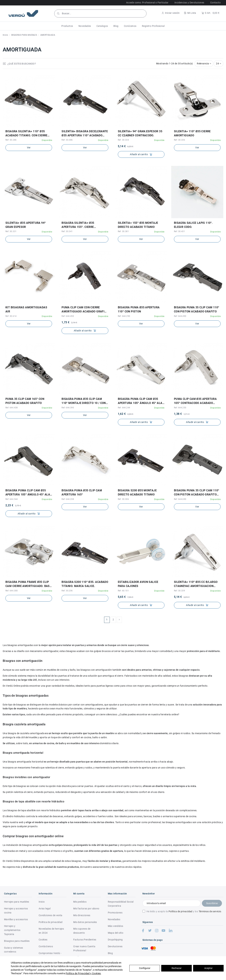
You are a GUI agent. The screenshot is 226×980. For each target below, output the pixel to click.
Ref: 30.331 (11, 231)
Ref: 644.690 (180, 499)
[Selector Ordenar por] (204, 64)
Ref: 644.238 (68, 499)
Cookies (43, 940)
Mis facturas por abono (86, 909)
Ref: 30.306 (123, 499)
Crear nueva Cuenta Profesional (84, 948)
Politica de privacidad (51, 922)
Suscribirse (212, 903)
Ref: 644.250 (180, 408)
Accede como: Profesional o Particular (147, 3)
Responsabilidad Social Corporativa (121, 904)
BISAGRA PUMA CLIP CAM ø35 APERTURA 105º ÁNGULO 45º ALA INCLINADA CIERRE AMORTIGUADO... (140, 401)
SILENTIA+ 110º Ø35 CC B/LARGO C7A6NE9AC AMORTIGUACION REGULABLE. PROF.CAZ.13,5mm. (196, 584)
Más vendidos (116, 926)
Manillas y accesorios (16, 919)
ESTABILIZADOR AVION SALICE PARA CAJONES (138, 584)
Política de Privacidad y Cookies (83, 973)
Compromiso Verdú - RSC (50, 955)
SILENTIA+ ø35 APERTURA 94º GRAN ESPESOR (26, 225)
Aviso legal (45, 909)
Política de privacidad (180, 911)
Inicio (42, 902)
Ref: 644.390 (68, 408)
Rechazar (177, 968)
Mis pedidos (80, 902)
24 (219, 63)
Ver (29, 148)
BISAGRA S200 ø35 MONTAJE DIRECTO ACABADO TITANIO (137, 492)
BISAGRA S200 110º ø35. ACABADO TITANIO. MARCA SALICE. (85, 584)
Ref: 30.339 (179, 591)
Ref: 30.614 (11, 316)
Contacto (215, 3)
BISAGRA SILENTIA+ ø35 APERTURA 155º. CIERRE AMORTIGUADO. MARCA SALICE (82, 225)
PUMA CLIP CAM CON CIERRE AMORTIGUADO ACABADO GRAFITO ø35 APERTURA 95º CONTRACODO (85, 310)
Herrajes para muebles (17, 902)
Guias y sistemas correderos (13, 950)
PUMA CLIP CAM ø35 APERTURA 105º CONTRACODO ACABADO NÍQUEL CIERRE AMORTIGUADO (195, 401)
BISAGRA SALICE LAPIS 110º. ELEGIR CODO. (193, 225)
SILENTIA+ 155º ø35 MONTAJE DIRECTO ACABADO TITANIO (138, 225)
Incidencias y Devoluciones (189, 3)
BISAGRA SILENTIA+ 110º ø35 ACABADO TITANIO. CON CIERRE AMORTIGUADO (26, 134)
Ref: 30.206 (67, 591)
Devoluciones (115, 946)
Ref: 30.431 (179, 231)
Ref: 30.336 (179, 140)
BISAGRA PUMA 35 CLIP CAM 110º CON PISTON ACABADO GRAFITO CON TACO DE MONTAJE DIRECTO (197, 493)
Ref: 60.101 (123, 591)
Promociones (115, 913)
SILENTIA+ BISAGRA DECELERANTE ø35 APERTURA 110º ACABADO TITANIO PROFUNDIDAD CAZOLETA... (85, 134)
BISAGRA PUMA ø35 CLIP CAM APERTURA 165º (82, 492)
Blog (110, 953)
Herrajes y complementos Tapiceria (12, 930)
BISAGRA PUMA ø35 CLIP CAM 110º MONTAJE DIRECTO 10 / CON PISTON (84, 401)
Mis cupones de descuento (82, 931)
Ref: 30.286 (11, 140)
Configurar (145, 968)
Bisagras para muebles (17, 941)
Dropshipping (115, 940)
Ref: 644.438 (12, 408)
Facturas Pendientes (85, 940)
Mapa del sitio (116, 933)
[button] (67, 26)
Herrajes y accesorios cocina (16, 911)
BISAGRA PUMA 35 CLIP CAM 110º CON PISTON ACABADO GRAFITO (197, 309)
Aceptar (208, 968)
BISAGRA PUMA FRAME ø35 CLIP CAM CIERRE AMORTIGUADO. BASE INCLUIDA (28, 584)
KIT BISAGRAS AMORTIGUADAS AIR (26, 309)
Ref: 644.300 (12, 591)
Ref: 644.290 (124, 316)
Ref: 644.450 (68, 316)
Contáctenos (46, 946)
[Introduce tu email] (171, 903)
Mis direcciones (82, 915)
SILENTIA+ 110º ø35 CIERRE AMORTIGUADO (192, 133)
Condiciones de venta (51, 915)
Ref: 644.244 (124, 408)
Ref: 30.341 (67, 231)
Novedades (114, 919)
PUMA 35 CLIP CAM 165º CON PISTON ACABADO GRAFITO (25, 401)
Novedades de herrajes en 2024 (51, 931)
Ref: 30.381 (123, 231)
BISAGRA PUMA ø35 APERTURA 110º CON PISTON (139, 309)
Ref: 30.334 (123, 140)
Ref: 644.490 (180, 316)
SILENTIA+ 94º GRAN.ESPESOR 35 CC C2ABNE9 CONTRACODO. (140, 133)
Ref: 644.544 (12, 499)
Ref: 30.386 (67, 140)
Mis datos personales (85, 922)
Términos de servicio (210, 911)
